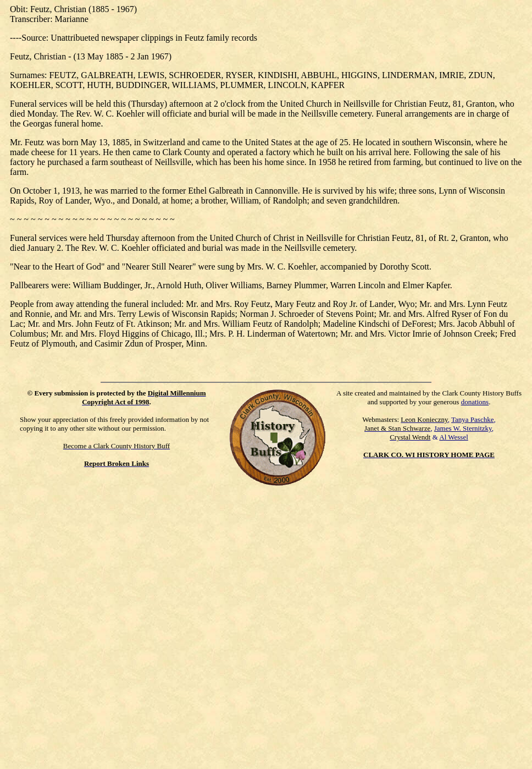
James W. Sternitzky (463, 428)
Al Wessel (454, 437)
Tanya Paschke (472, 419)
